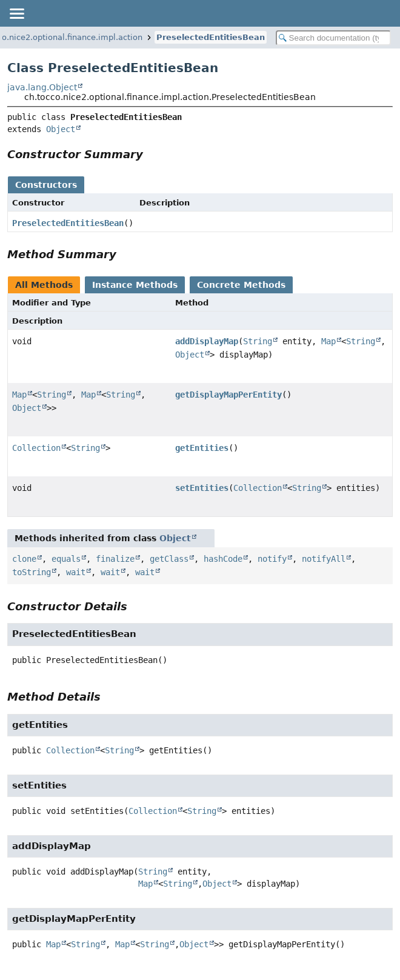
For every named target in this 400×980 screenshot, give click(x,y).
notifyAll (324, 559)
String (258, 341)
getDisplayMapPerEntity (228, 395)
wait (76, 572)
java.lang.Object (42, 87)
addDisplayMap (207, 341)
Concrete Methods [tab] (241, 285)
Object (61, 129)
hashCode (223, 559)
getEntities (202, 448)
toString (32, 572)
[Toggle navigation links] (16, 13)
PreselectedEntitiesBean (211, 37)
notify (272, 559)
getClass (169, 559)
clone (24, 559)
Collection (36, 448)
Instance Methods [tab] (135, 285)
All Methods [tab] (44, 285)
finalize (115, 559)
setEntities (202, 488)
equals (66, 559)
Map (328, 341)
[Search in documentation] (334, 38)
